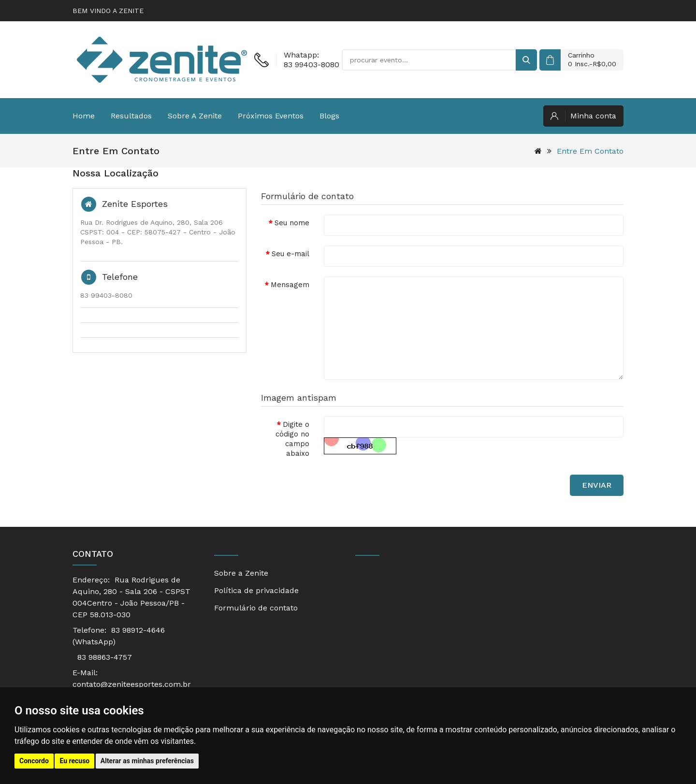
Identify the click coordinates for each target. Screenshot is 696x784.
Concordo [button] (34, 761)
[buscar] (526, 60)
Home (84, 116)
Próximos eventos (271, 116)
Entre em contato (590, 151)
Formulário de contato (256, 608)
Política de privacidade (256, 590)
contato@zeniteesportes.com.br (132, 684)
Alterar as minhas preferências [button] (147, 761)
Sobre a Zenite (195, 116)
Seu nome (292, 223)
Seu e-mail (290, 254)
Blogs (329, 116)
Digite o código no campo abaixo (292, 439)
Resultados (131, 116)
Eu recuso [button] (74, 761)
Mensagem (290, 285)
